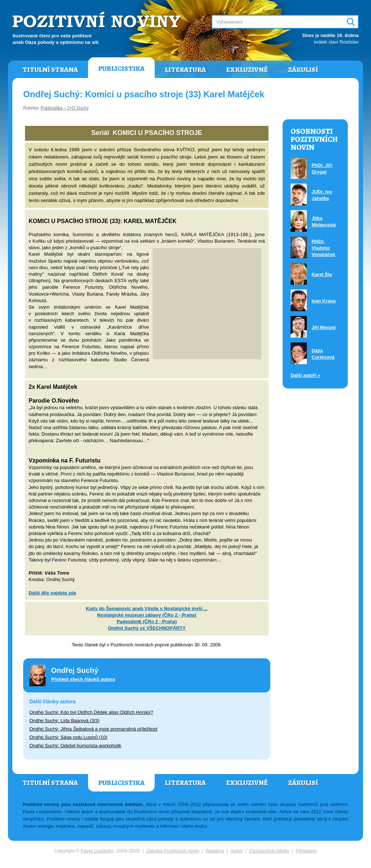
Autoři (237, 851)
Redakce (215, 851)
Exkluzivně (247, 70)
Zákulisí (303, 70)
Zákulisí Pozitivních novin (173, 851)
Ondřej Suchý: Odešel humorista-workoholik (75, 746)
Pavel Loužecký (97, 851)
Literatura (185, 70)
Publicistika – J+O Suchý (64, 108)
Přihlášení (306, 851)
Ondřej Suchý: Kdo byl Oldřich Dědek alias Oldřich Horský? (91, 712)
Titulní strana (50, 70)
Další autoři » (305, 375)
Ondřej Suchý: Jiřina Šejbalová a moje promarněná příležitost (93, 729)
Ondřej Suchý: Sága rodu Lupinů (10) (68, 737)
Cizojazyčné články (269, 851)
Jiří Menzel (324, 327)
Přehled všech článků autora (83, 679)
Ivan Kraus (324, 301)
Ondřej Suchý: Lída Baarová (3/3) (64, 721)
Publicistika (121, 69)
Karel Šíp (322, 274)
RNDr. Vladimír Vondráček (324, 248)
